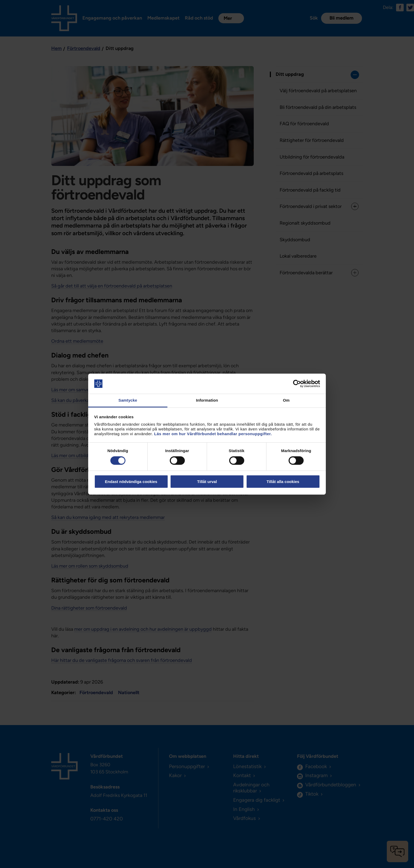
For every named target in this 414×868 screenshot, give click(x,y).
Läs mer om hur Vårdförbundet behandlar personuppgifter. (213, 434)
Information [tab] (207, 400)
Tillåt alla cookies (283, 482)
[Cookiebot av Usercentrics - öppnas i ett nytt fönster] (297, 384)
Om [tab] (286, 400)
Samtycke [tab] (128, 400)
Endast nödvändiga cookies (131, 482)
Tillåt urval (207, 482)
